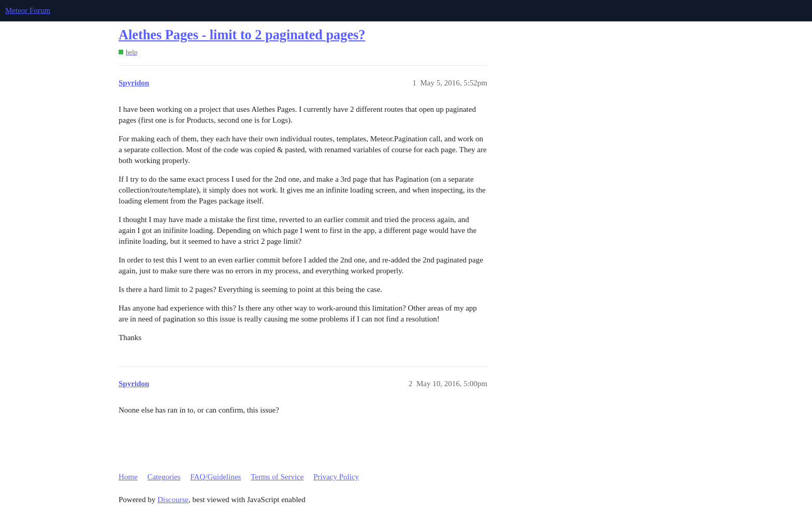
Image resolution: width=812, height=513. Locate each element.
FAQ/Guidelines (215, 477)
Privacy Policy (336, 477)
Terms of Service (277, 477)
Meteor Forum (28, 10)
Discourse (173, 500)
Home (128, 477)
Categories (164, 477)
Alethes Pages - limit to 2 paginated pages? (242, 35)
